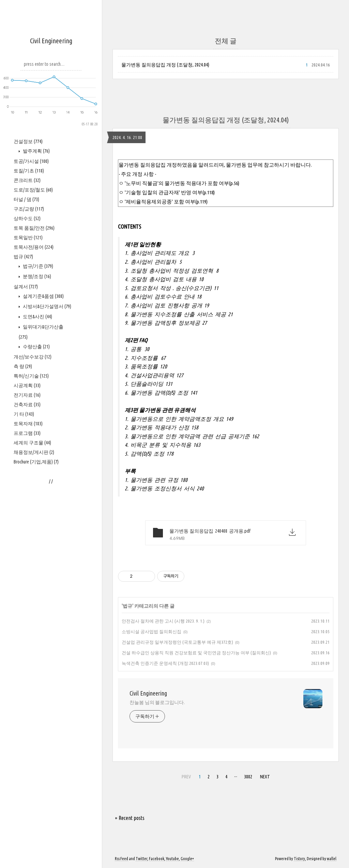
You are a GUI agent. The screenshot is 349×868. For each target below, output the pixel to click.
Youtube (172, 859)
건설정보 (28, 141)
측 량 (23, 366)
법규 (23, 257)
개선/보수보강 (33, 357)
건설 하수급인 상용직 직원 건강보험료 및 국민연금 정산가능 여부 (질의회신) (196, 653)
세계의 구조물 (32, 443)
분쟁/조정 (36, 276)
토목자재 (28, 424)
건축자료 (27, 405)
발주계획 (36, 151)
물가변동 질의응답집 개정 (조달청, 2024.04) (165, 65)
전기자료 (27, 395)
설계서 (26, 287)
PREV (186, 777)
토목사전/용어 (34, 247)
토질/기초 (29, 171)
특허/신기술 (31, 376)
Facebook (157, 859)
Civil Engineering (51, 41)
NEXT (265, 777)
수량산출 (36, 347)
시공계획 (27, 385)
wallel (332, 859)
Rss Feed (122, 859)
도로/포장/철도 (33, 190)
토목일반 (28, 238)
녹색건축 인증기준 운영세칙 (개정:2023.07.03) (165, 663)
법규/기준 (37, 266)
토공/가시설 (31, 161)
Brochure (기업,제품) (36, 462)
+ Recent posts (130, 818)
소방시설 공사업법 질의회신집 (151, 631)
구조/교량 (29, 209)
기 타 (24, 414)
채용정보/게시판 (34, 452)
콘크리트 (27, 180)
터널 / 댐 (26, 199)
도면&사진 (37, 317)
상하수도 (27, 218)
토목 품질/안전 (34, 228)
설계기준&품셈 (43, 296)
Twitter (141, 859)
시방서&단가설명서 (47, 306)
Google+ (187, 859)
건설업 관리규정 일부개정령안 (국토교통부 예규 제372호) (177, 642)
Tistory (299, 859)
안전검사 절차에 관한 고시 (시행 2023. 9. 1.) (163, 621)
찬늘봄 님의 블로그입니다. (157, 702)
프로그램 (27, 433)
